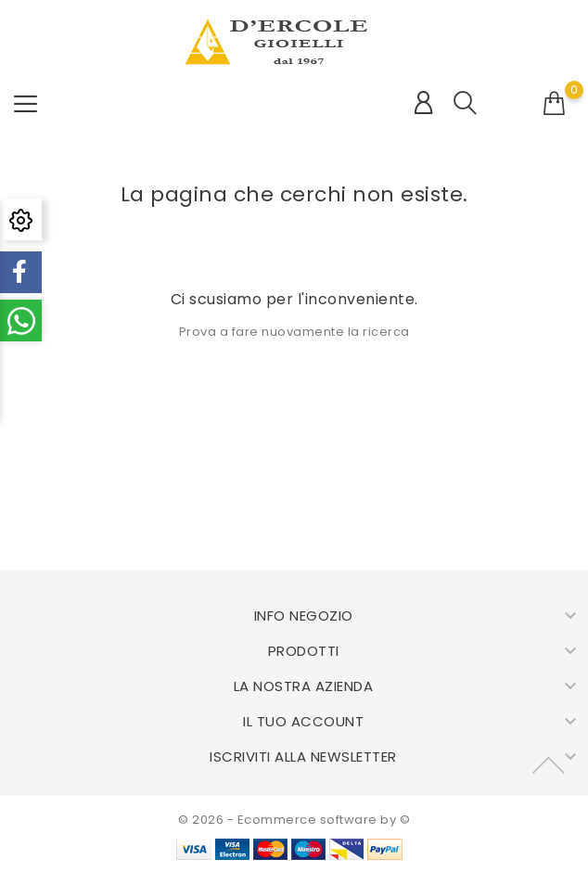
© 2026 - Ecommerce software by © (294, 820)
